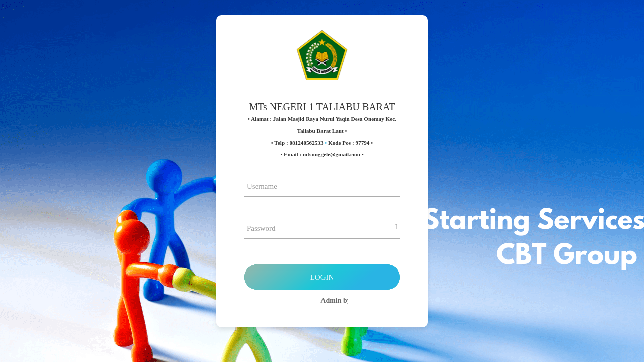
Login (322, 277)
